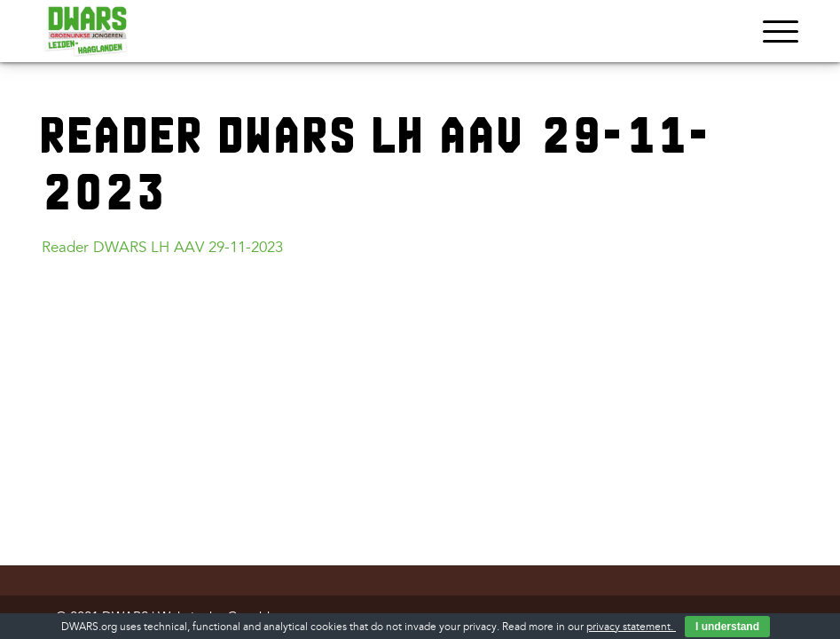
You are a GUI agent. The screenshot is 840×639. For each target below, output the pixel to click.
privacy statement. (631, 627)
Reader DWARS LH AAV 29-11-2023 (162, 247)
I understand (727, 627)
